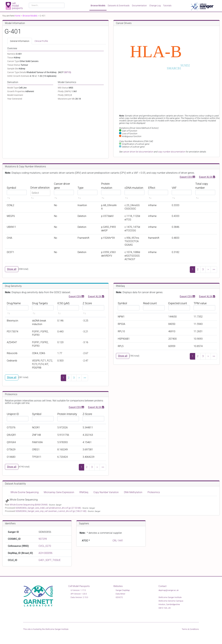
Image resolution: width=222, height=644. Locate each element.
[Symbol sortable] (17, 191)
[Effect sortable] (158, 191)
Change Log (155, 6)
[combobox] (47, 5)
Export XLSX (207, 177)
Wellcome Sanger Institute (57, 629)
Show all (12, 269)
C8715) (68, 72)
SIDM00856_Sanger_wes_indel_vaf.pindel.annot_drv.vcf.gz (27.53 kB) (48, 508)
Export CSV (187, 177)
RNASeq (84, 492)
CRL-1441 (118, 541)
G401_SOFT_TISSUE (50, 560)
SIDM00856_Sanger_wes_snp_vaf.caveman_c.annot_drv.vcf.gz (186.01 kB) (51, 511)
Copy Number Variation (106, 492)
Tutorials (167, 6)
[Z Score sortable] (93, 308)
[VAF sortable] (182, 191)
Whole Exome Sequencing (25, 492)
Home (17, 16)
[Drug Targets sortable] (43, 308)
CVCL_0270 (45, 546)
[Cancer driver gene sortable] (64, 191)
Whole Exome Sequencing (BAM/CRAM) (29, 505)
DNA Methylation (133, 492)
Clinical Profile (41, 41)
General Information (20, 41)
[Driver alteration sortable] (40, 191)
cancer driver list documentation (138, 152)
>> (214, 269)
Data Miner (120, 594)
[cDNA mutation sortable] (135, 191)
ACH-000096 (45, 553)
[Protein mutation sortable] (111, 191)
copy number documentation (171, 152)
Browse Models (98, 6)
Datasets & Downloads (119, 6)
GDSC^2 (119, 597)
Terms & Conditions (190, 629)
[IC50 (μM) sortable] (68, 308)
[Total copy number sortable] (205, 191)
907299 (43, 539)
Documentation (139, 6)
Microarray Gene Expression (59, 492)
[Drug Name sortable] (18, 308)
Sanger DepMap (123, 590)
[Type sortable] (87, 191)
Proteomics (154, 492)
